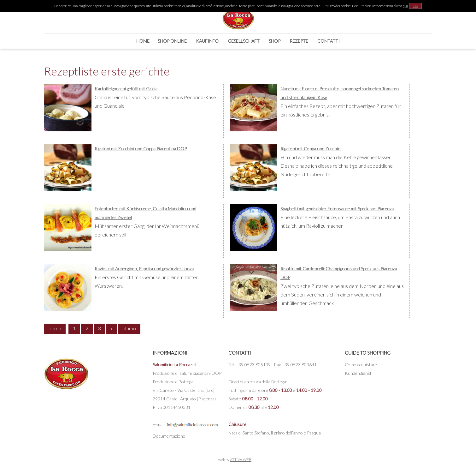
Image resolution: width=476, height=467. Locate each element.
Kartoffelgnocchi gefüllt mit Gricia (126, 89)
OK (415, 6)
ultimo (129, 328)
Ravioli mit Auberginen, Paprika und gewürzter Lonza (144, 269)
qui (405, 6)
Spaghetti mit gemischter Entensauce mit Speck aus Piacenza (337, 209)
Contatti (329, 41)
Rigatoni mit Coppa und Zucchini (311, 149)
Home (143, 41)
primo (55, 328)
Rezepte (299, 41)
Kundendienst (358, 373)
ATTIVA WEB (241, 460)
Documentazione (169, 436)
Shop (275, 41)
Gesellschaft (244, 41)
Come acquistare (361, 365)
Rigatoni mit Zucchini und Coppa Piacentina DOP (141, 149)
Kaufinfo (207, 41)
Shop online (172, 41)
